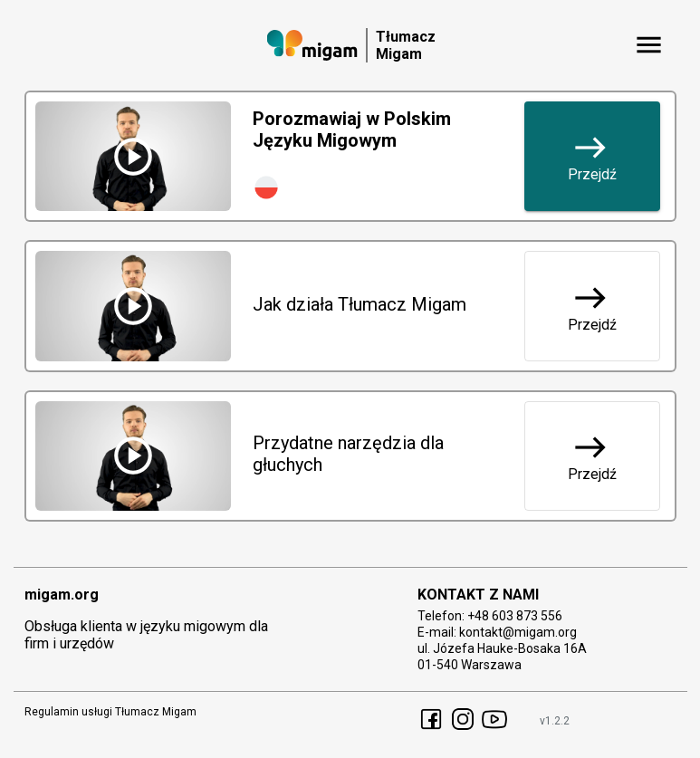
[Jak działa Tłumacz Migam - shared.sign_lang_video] (133, 306)
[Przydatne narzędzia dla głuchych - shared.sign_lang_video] (133, 456)
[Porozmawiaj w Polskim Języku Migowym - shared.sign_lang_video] (133, 156)
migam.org (62, 595)
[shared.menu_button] (649, 45)
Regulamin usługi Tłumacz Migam (110, 712)
